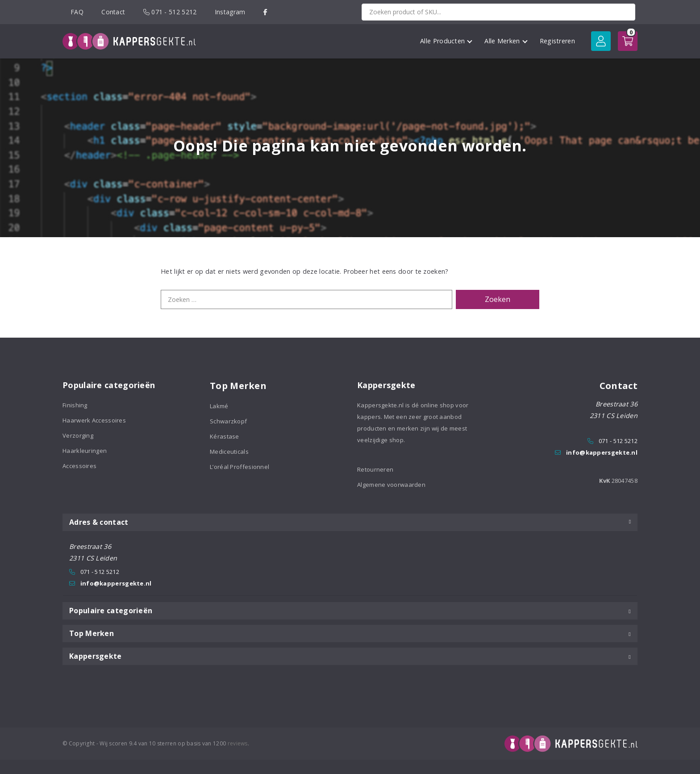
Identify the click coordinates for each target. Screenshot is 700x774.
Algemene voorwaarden (391, 485)
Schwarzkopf (228, 421)
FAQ (77, 12)
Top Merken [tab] (350, 633)
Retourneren (375, 469)
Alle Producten (446, 41)
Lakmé (219, 406)
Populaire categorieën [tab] (350, 611)
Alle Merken (506, 41)
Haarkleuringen (85, 451)
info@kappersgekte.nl (602, 452)
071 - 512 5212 (170, 12)
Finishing (75, 405)
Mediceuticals (229, 452)
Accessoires (79, 466)
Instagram (230, 12)
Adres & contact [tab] (350, 522)
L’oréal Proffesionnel (240, 467)
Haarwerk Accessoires (94, 420)
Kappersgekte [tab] (350, 656)
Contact (113, 12)
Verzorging (78, 435)
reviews (238, 743)
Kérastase (225, 436)
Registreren (557, 41)
